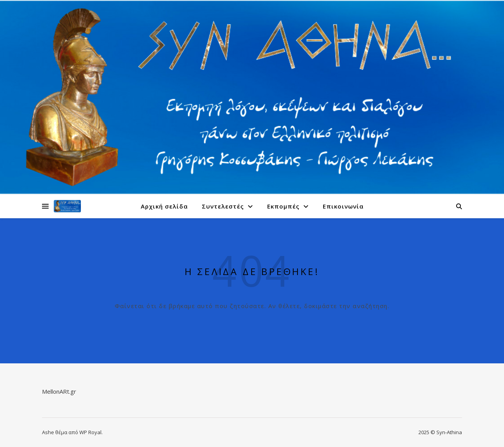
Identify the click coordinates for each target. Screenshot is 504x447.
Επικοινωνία (343, 206)
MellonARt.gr (59, 391)
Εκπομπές (283, 206)
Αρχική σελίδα (164, 206)
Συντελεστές (223, 206)
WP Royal (90, 432)
